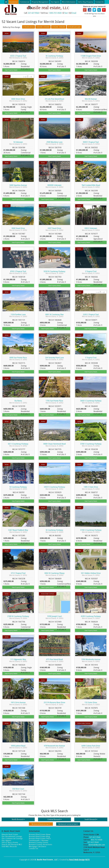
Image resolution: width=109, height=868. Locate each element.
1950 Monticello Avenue (91, 660)
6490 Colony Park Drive (91, 747)
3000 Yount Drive (18, 229)
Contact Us (100, 2)
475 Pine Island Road (54, 660)
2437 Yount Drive (54, 229)
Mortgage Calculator (38, 846)
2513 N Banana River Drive (54, 703)
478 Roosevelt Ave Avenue (54, 747)
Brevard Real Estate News (40, 834)
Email (74, 13)
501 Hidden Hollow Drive (91, 574)
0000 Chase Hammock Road (54, 445)
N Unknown (18, 143)
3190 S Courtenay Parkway (91, 531)
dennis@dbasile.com (97, 845)
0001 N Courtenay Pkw (54, 315)
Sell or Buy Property (86, 2)
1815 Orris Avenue (18, 703)
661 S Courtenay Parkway (18, 445)
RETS (87, 860)
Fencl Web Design (77, 860)
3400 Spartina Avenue (18, 186)
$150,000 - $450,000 (59, 27)
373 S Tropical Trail (18, 574)
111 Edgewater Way (18, 660)
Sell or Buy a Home (10, 842)
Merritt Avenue (91, 100)
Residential (14, 2)
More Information (69, 2)
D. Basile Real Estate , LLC (46, 860)
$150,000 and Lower (74, 27)
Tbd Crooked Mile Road (91, 186)
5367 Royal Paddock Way (18, 531)
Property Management (40, 2)
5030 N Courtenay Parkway (54, 272)
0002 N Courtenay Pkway (54, 574)
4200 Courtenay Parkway (91, 617)
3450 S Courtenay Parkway (54, 488)
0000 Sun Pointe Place (18, 359)
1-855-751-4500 (55, 13)
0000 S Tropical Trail (91, 143)
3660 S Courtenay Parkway (91, 402)
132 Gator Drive (91, 703)
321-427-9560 (33, 13)
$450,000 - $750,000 (43, 27)
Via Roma (18, 402)
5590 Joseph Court (54, 617)
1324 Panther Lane (18, 315)
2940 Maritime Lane (54, 143)
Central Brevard (54, 819)
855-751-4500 (97, 840)
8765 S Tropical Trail (18, 272)
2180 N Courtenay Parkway (18, 617)
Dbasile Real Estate (10, 834)
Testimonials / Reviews (39, 840)
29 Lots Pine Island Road (54, 100)
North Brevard (18, 819)
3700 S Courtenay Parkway (91, 445)
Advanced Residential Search (41, 824)
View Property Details (11, 70)
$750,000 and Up (29, 27)
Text (66, 13)
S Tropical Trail (91, 272)
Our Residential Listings (12, 836)
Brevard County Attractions (41, 844)
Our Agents (55, 2)
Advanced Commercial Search (68, 824)
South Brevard (91, 819)
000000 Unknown (54, 186)
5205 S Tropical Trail (91, 315)
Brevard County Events (39, 842)
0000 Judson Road (18, 747)
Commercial (25, 2)
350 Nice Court (18, 790)
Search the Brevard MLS (12, 844)
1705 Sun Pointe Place (54, 402)
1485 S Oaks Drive (91, 488)
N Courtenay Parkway (54, 57)
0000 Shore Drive (18, 100)
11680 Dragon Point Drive (91, 57)
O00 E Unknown (91, 229)
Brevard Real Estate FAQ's (40, 838)
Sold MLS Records (9, 846)
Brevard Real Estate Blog (39, 836)
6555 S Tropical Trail (18, 57)
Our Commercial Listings (12, 838)
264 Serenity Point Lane (54, 359)
